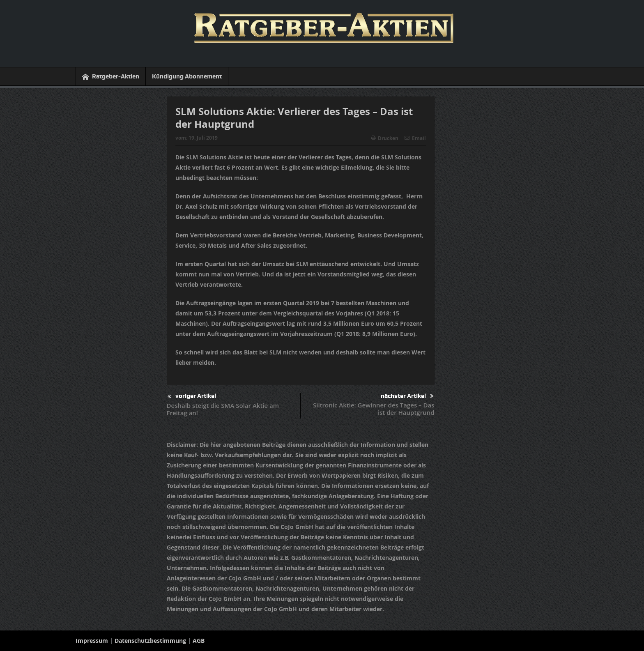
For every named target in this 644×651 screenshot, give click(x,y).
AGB (199, 641)
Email (415, 138)
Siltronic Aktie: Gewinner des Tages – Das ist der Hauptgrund (374, 409)
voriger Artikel (192, 397)
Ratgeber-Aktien (111, 77)
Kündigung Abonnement (187, 76)
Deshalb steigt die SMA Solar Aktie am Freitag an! (223, 409)
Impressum (92, 641)
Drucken (385, 138)
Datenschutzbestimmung (150, 641)
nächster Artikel (407, 396)
